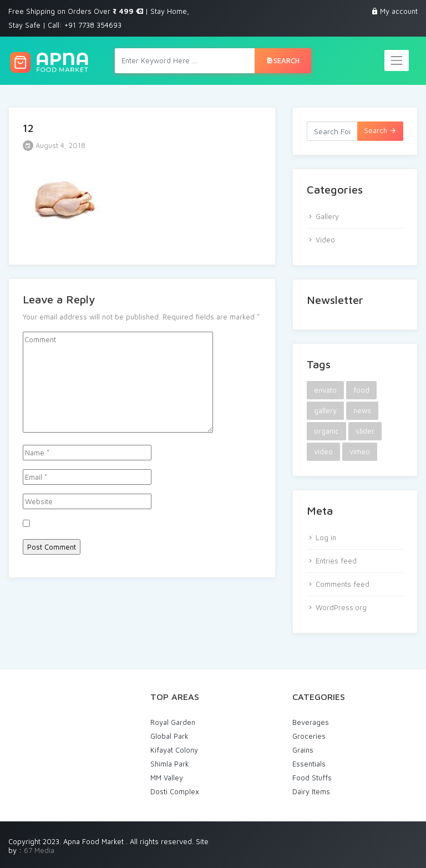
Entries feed (336, 561)
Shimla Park (170, 764)
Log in (326, 537)
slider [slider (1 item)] (365, 431)
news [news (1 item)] (362, 410)
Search (283, 60)
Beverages (311, 722)
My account (399, 11)
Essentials (309, 764)
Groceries (309, 736)
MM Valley (167, 778)
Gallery (327, 216)
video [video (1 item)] (323, 451)
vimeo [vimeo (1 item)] (360, 451)
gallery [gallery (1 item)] (325, 410)
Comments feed (343, 584)
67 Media (39, 850)
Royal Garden (173, 722)
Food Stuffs (312, 778)
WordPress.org (341, 607)
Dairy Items (311, 791)
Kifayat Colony (174, 750)
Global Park (169, 736)
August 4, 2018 (54, 145)
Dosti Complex (175, 791)
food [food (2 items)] (361, 390)
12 (28, 128)
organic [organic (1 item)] (326, 431)
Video (325, 240)
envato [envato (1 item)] (325, 390)
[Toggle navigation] (397, 60)
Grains (303, 750)
